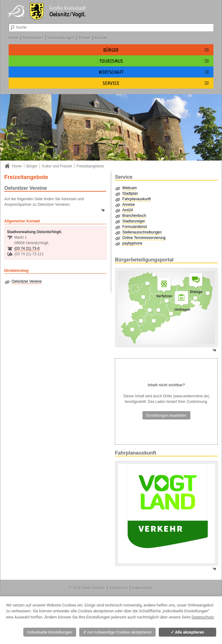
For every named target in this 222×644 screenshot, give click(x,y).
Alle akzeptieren (187, 632)
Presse (84, 38)
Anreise (129, 205)
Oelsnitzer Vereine (27, 281)
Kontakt (101, 38)
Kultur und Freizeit (57, 166)
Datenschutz (143, 588)
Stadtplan (130, 193)
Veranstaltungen (61, 38)
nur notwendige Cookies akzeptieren (118, 632)
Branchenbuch (134, 216)
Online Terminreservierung (144, 238)
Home (14, 38)
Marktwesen (33, 38)
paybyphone (132, 243)
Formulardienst (134, 227)
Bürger (32, 166)
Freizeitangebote (90, 166)
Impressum (119, 588)
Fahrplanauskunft (136, 199)
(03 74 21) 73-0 (27, 248)
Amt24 (128, 210)
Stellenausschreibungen (142, 232)
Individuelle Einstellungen (50, 632)
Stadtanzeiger (134, 221)
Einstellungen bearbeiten (166, 415)
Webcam (129, 188)
